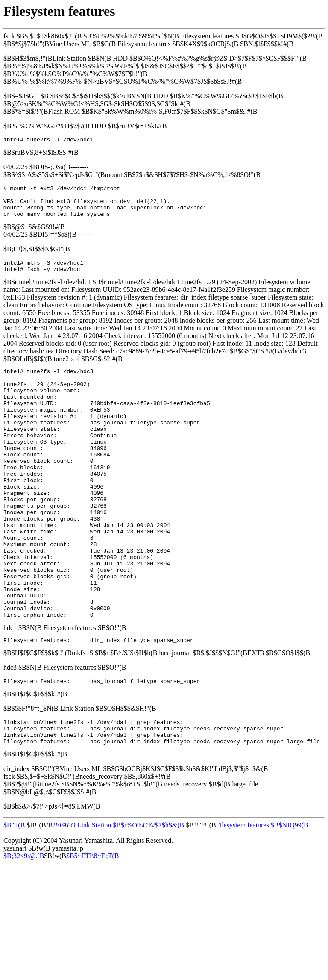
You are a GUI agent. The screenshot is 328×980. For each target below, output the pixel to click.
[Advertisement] (159, 954)
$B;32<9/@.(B (24, 924)
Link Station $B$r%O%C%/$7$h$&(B (115, 893)
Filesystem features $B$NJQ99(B (262, 893)
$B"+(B (14, 893)
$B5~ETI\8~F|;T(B (93, 924)
